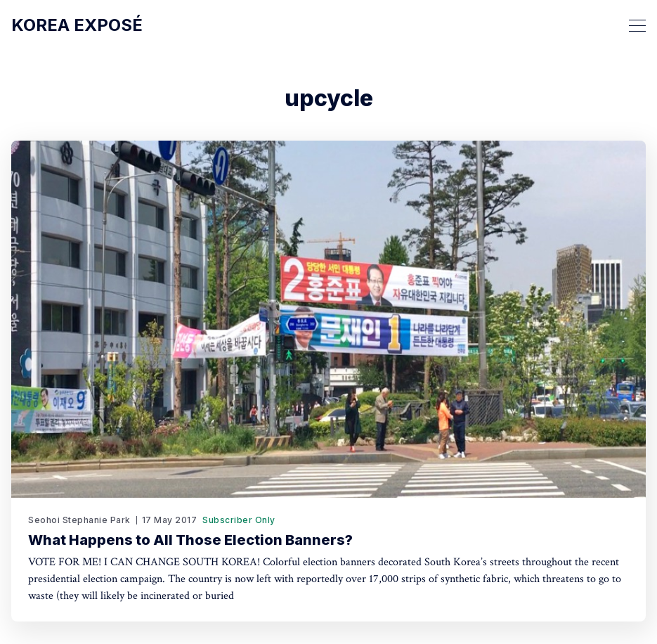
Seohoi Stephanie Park (79, 520)
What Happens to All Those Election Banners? (190, 540)
